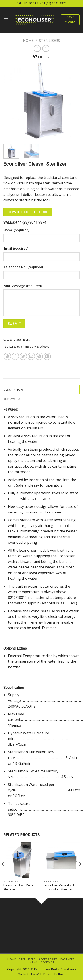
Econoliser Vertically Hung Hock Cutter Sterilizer (61, 887)
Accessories (48, 959)
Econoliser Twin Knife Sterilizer (18, 887)
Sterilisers (49, 41)
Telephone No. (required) (23, 267)
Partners (68, 959)
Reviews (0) (12, 399)
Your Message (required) (22, 286)
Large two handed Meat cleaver (30, 347)
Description (13, 390)
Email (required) (16, 248)
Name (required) (16, 230)
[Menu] (6, 20)
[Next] (80, 873)
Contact (47, 962)
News (34, 962)
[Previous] (3, 873)
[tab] (41, 390)
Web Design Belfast (50, 974)
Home (28, 41)
